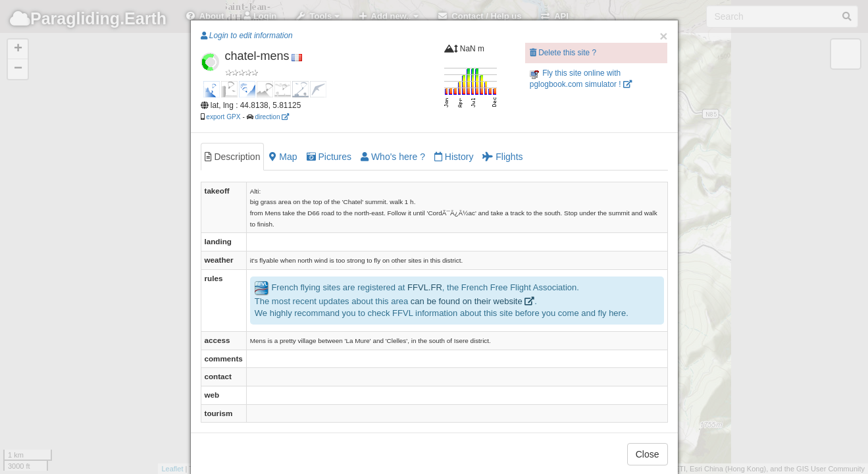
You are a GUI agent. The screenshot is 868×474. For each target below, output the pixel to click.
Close (648, 454)
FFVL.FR (425, 287)
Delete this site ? (563, 53)
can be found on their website (472, 301)
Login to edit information (247, 36)
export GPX (223, 117)
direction (272, 117)
